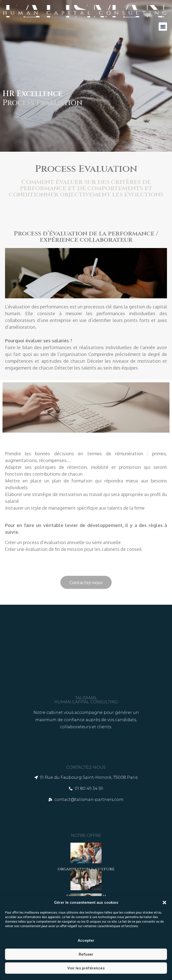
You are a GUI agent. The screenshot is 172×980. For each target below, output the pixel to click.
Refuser (86, 954)
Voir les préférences (86, 968)
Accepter (86, 941)
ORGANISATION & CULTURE (86, 869)
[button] (164, 903)
